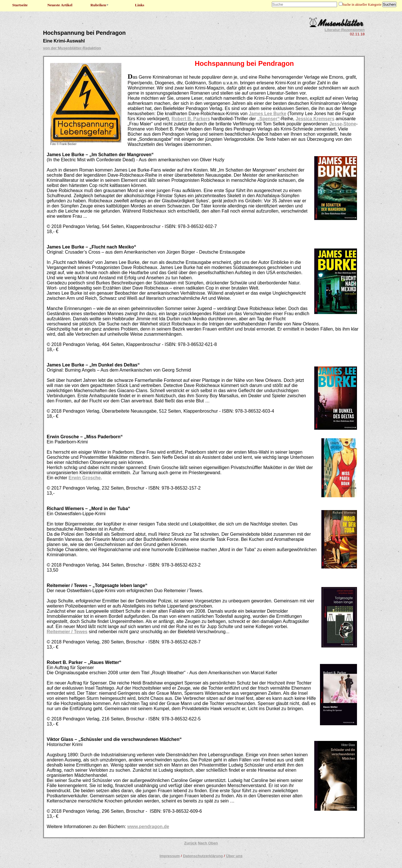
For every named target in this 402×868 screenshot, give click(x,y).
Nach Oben (208, 843)
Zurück (190, 843)
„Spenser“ (269, 119)
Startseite (20, 5)
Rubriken (100, 5)
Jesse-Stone (343, 124)
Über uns (234, 856)
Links (140, 5)
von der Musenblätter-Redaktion (72, 48)
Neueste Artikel (60, 5)
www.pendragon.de (148, 827)
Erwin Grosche (85, 478)
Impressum (170, 856)
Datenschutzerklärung (203, 856)
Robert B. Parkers (191, 119)
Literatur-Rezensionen (345, 30)
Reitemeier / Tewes (67, 632)
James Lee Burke (268, 114)
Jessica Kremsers (315, 119)
